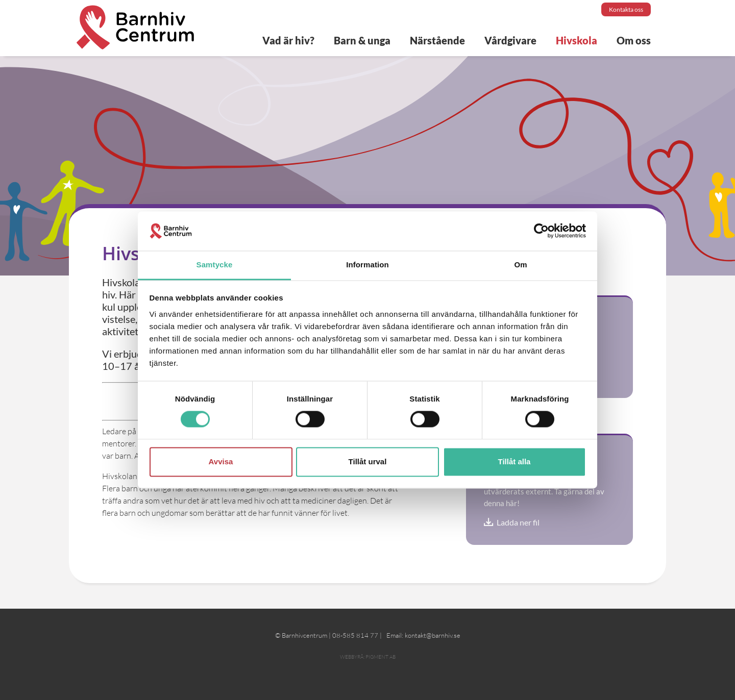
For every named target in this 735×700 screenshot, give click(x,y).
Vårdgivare (510, 40)
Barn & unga (362, 40)
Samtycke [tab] (215, 265)
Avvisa (221, 461)
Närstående (437, 40)
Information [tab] (367, 265)
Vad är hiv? (288, 40)
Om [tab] (520, 265)
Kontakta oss (626, 9)
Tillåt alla (514, 461)
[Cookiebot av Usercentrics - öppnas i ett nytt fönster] (541, 231)
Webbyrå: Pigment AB (368, 657)
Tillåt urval (368, 461)
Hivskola (577, 40)
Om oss (634, 40)
